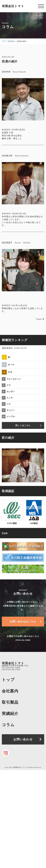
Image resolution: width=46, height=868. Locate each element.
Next (40, 319)
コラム (8, 725)
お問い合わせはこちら (23, 622)
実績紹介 (10, 714)
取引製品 (10, 702)
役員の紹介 (10, 61)
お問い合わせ (23, 739)
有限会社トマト (13, 6)
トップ (8, 680)
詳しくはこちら (23, 425)
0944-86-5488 (23, 640)
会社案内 (10, 691)
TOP (4, 41)
